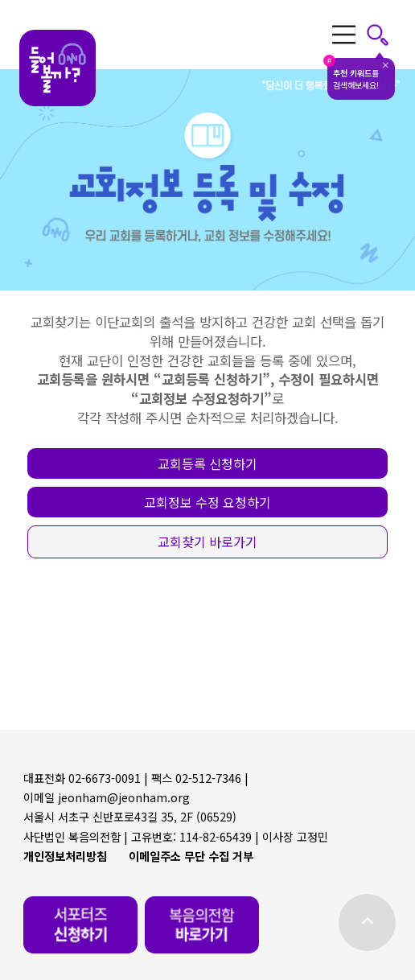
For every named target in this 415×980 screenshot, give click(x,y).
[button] (208, 464)
